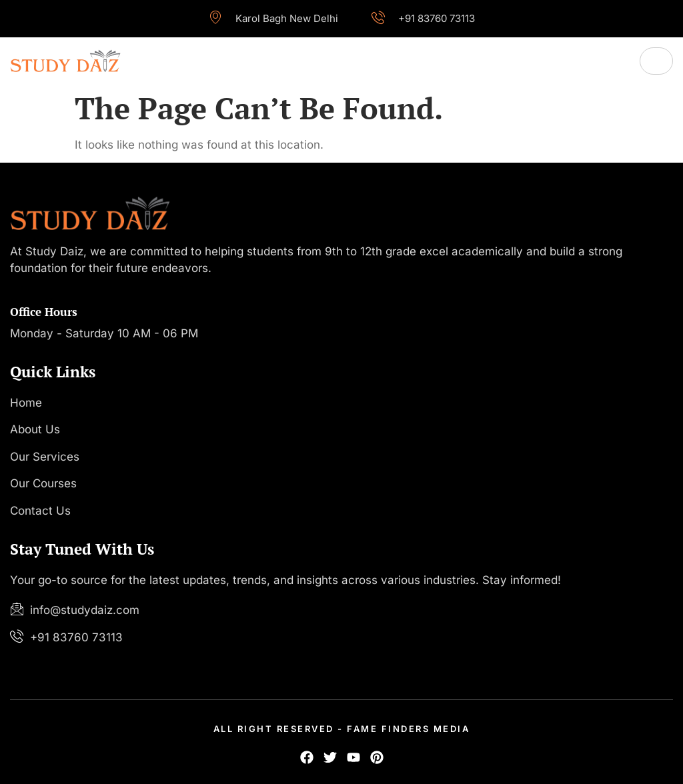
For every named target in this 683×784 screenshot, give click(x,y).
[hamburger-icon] (656, 61)
